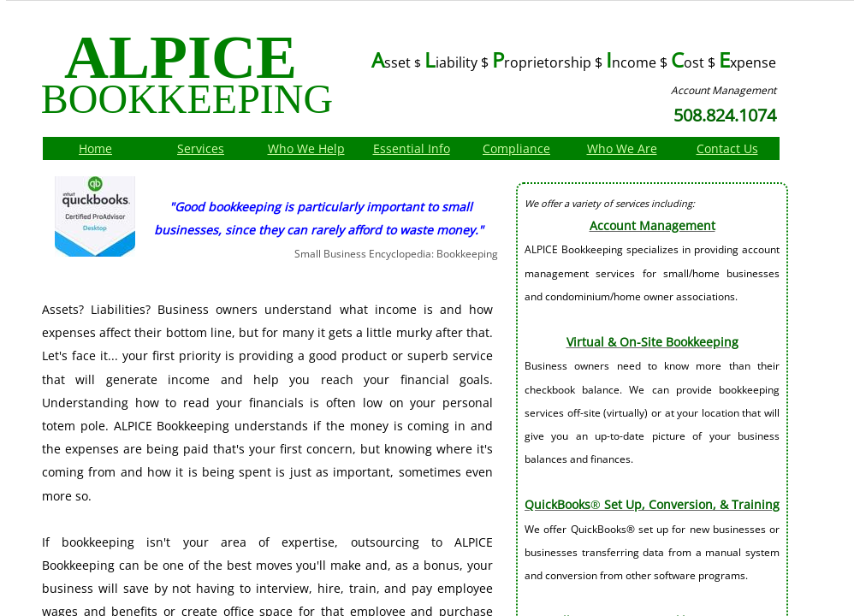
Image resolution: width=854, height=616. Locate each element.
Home (95, 148)
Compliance (516, 148)
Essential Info (412, 148)
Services (201, 148)
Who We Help (306, 148)
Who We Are (622, 148)
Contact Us (727, 148)
